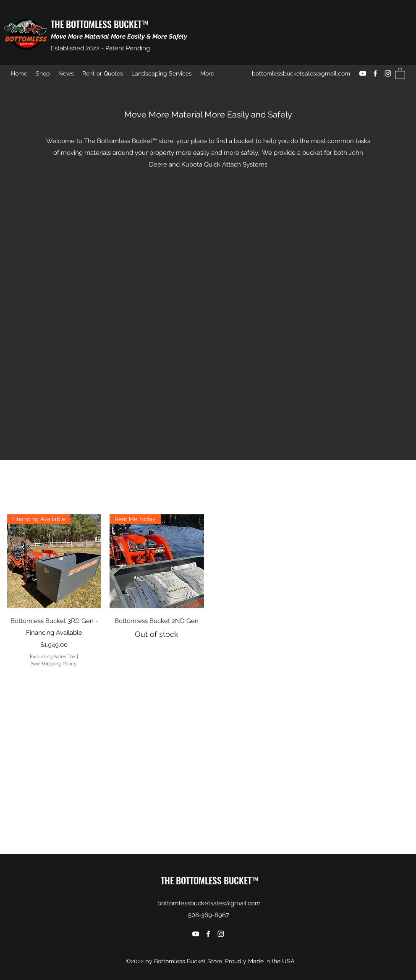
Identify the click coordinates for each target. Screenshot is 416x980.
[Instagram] (388, 73)
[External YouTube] (208, 301)
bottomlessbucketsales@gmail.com (301, 73)
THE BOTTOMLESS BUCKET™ (99, 24)
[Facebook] (375, 73)
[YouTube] (363, 73)
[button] (400, 73)
